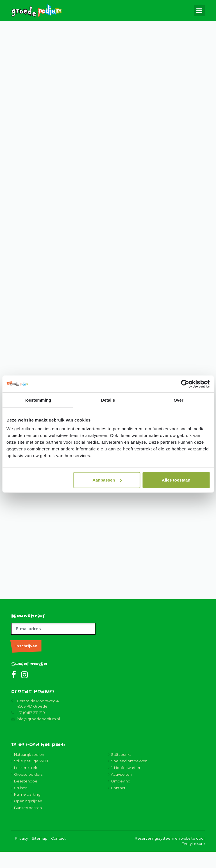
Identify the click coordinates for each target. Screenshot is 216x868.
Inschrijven (26, 662)
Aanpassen (107, 480)
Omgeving (121, 797)
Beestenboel (26, 797)
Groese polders (28, 791)
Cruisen (21, 804)
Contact (118, 804)
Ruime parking (27, 811)
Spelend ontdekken (129, 778)
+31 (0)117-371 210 (31, 729)
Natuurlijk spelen (29, 771)
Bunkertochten (28, 824)
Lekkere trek (26, 784)
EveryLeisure (193, 860)
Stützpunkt (121, 771)
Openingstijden (28, 818)
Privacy (21, 855)
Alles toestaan (176, 480)
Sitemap (40, 855)
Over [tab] (179, 400)
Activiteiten (121, 791)
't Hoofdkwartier (126, 784)
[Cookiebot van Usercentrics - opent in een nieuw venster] (185, 384)
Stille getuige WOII (31, 778)
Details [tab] (108, 400)
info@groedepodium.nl (38, 735)
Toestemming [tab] (38, 400)
